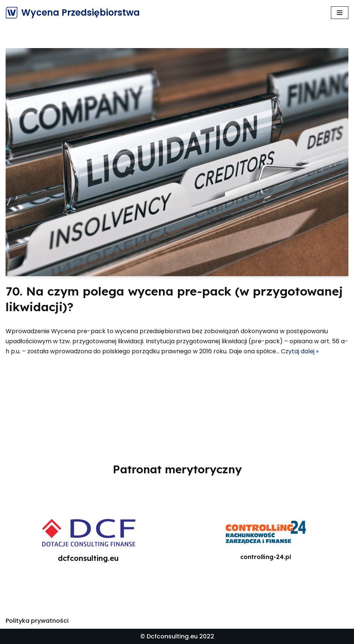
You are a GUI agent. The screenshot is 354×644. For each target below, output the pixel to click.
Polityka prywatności (37, 621)
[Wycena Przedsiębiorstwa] (73, 13)
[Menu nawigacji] (340, 13)
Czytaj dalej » (300, 351)
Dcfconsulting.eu (172, 636)
